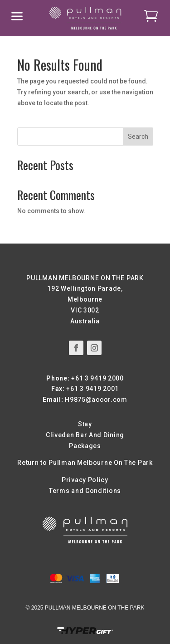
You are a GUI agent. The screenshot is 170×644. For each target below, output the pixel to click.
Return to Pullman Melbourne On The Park (85, 463)
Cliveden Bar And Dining (85, 435)
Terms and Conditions (85, 491)
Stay (85, 424)
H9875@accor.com (96, 400)
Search (138, 137)
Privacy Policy (85, 480)
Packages (85, 446)
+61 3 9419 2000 (97, 378)
